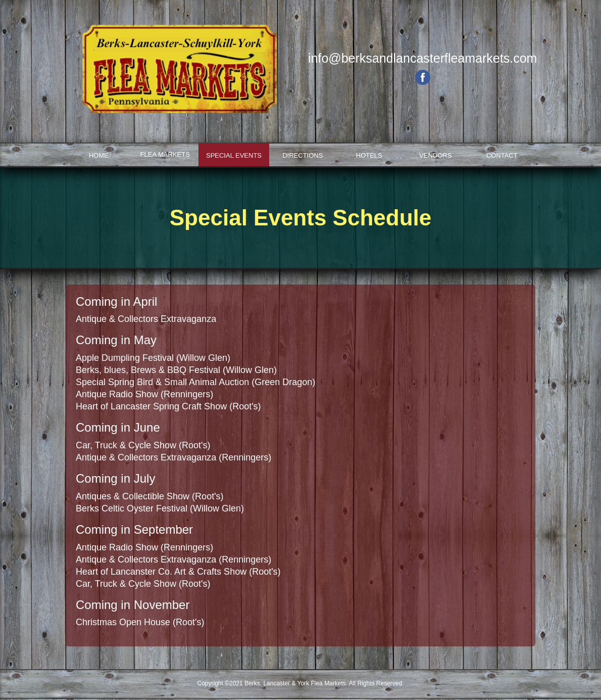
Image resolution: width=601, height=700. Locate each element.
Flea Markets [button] (165, 154)
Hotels (369, 155)
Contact (502, 155)
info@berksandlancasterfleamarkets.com (422, 58)
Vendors (435, 155)
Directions (303, 155)
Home (99, 155)
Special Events (234, 155)
